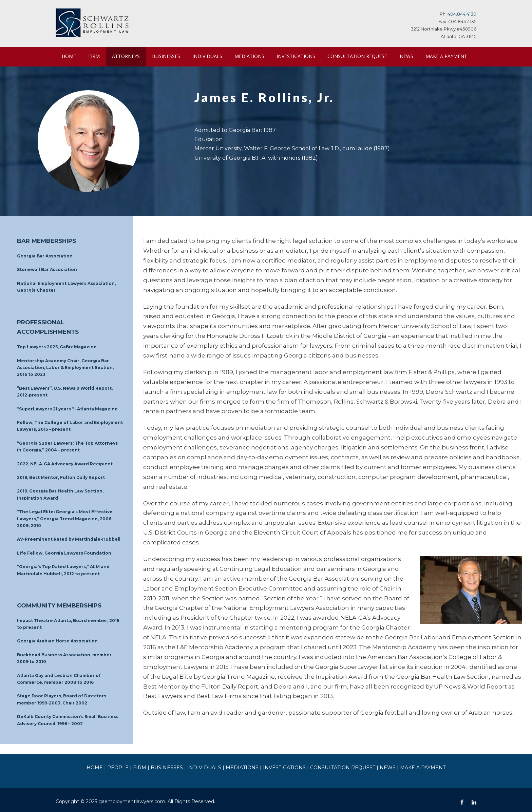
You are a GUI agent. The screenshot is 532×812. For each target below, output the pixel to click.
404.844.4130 (463, 14)
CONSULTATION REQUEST (361, 56)
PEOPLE (132, 763)
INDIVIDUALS (210, 56)
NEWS (411, 56)
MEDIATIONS (252, 56)
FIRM (94, 56)
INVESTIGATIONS (299, 56)
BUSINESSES (168, 56)
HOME (69, 56)
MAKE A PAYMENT (82, 75)
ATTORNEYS (126, 56)
